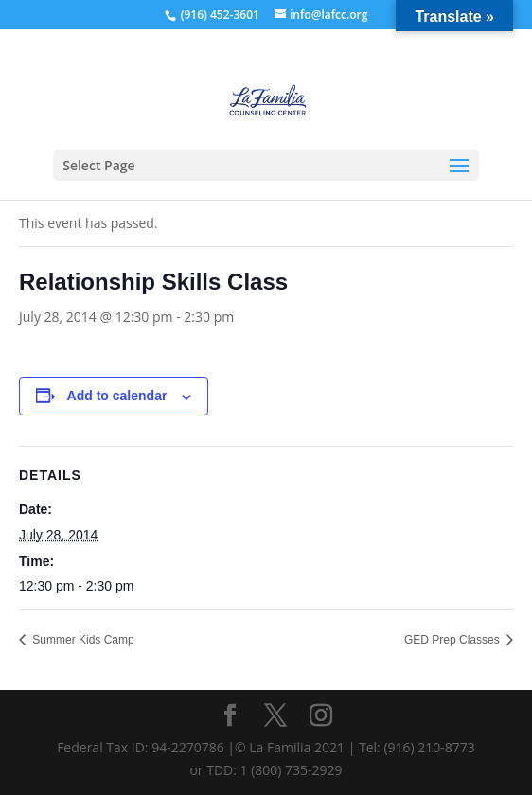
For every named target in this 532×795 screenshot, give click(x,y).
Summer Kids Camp (82, 640)
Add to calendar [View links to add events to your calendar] (117, 396)
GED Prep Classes (453, 640)
